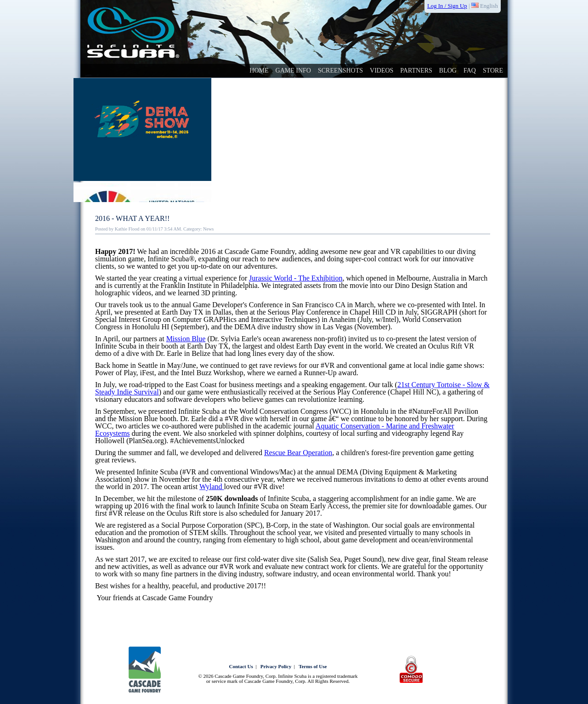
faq (470, 70)
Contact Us (241, 666)
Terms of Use (313, 666)
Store (493, 70)
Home (259, 70)
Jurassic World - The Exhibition (296, 278)
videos (382, 70)
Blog (448, 70)
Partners (416, 70)
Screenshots (340, 70)
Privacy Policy (276, 666)
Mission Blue (186, 339)
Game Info (293, 70)
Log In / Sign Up (447, 6)
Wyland (212, 487)
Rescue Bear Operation (298, 453)
